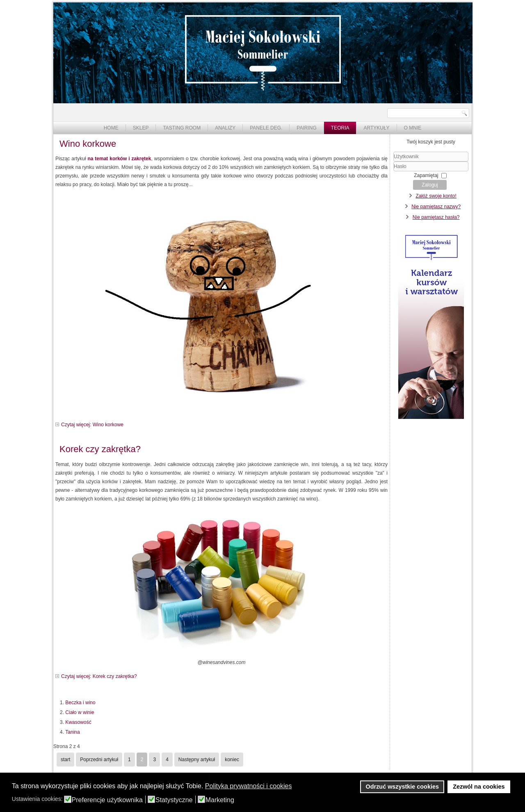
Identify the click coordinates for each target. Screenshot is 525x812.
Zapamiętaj (426, 175)
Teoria (340, 128)
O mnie (413, 128)
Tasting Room (182, 128)
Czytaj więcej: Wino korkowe (92, 425)
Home (111, 128)
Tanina (72, 732)
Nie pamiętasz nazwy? (436, 207)
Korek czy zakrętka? (100, 449)
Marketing (220, 800)
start (65, 760)
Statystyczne (174, 800)
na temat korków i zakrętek (119, 159)
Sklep (141, 128)
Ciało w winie (80, 712)
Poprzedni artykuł (99, 760)
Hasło (394, 172)
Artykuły (376, 128)
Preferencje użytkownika (107, 800)
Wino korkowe (88, 144)
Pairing (306, 128)
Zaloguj (430, 185)
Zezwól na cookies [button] (479, 787)
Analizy (225, 128)
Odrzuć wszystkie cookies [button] (402, 787)
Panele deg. (266, 128)
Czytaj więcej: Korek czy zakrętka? (99, 676)
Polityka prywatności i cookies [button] (249, 786)
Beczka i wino (80, 703)
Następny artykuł (197, 760)
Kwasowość (78, 722)
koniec (232, 760)
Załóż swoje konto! (436, 196)
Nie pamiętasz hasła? (436, 217)
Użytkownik (394, 162)
